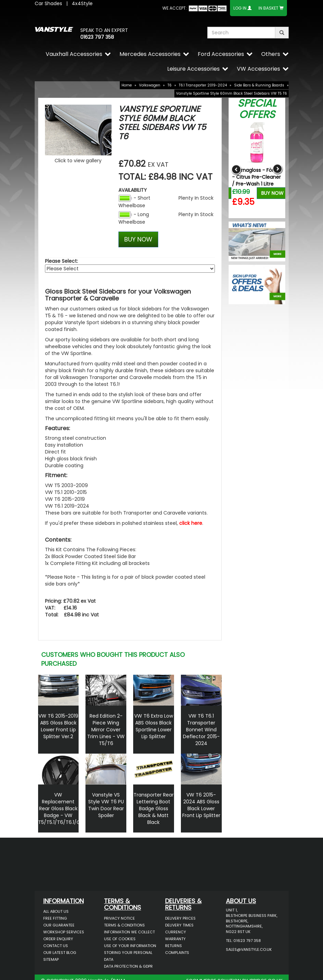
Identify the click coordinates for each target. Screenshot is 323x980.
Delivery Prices (180, 918)
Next (278, 169)
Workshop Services (64, 932)
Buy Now (272, 193)
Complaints (177, 953)
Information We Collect (129, 932)
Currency (176, 932)
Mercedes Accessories (150, 54)
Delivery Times (179, 925)
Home (127, 85)
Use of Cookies (120, 939)
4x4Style (82, 3)
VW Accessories (258, 69)
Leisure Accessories (193, 69)
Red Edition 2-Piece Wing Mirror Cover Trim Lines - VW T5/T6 (106, 730)
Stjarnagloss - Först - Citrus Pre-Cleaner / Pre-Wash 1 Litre (256, 177)
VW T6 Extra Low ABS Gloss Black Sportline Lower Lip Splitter (154, 726)
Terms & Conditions (124, 925)
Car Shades (48, 3)
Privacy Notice (119, 918)
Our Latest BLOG (60, 953)
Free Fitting (55, 918)
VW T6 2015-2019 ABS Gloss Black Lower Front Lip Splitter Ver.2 (58, 726)
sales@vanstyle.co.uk (249, 949)
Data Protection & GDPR (128, 966)
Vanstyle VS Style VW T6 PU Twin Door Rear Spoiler (106, 805)
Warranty (175, 939)
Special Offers (257, 109)
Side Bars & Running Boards (259, 85)
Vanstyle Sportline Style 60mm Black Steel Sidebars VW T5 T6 (232, 93)
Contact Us (56, 946)
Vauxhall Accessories (74, 54)
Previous (236, 169)
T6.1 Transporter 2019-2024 (203, 85)
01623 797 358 (97, 37)
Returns (174, 946)
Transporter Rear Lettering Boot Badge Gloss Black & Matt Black (154, 808)
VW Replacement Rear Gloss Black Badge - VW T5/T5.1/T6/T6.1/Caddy (65, 808)
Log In (240, 8)
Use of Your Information (130, 946)
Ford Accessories (221, 54)
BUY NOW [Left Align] (138, 239)
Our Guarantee (59, 925)
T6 (170, 85)
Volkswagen (150, 85)
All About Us (56, 911)
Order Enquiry (58, 939)
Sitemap (51, 959)
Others (271, 54)
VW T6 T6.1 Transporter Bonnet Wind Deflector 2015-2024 (201, 730)
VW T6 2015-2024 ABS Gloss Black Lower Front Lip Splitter (201, 805)
